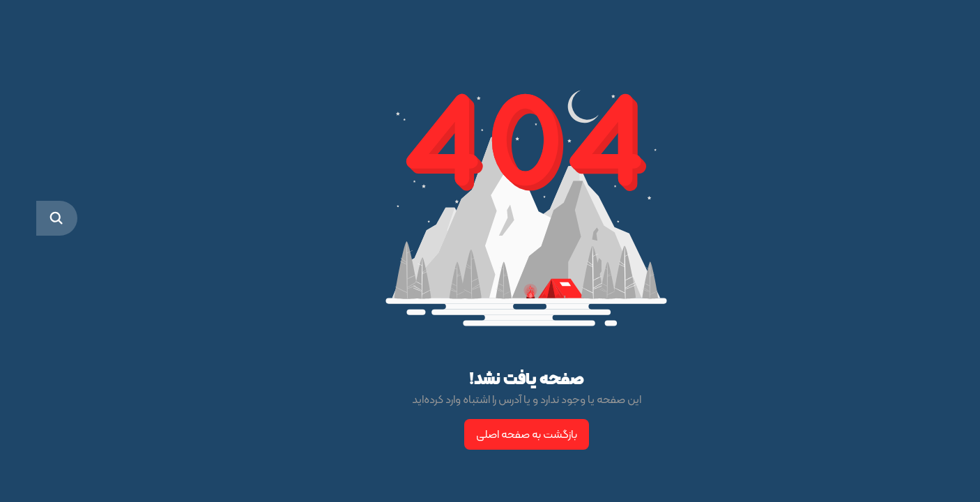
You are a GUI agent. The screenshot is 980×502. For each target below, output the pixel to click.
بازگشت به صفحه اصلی (490, 434)
